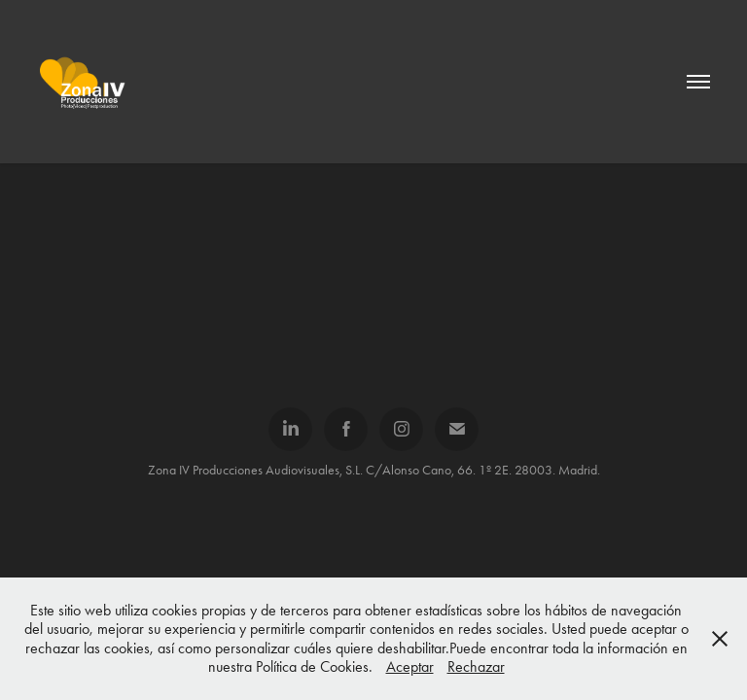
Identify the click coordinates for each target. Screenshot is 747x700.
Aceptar (410, 666)
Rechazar (476, 666)
